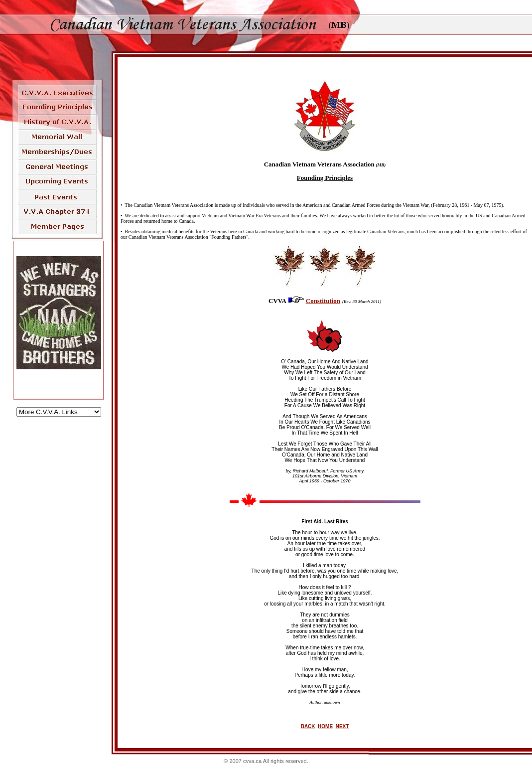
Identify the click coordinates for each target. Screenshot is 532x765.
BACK (308, 726)
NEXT (342, 726)
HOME (325, 726)
